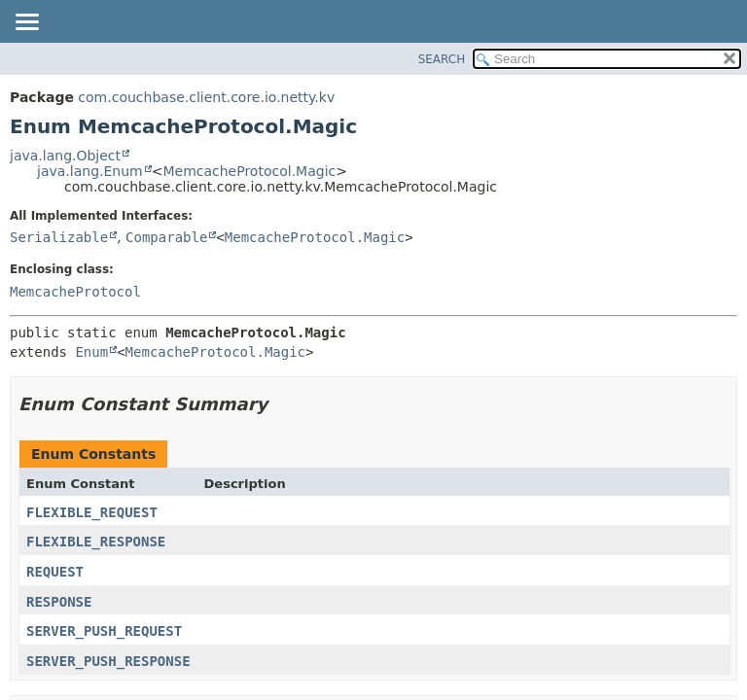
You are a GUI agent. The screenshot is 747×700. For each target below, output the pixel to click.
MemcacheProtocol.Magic (249, 171)
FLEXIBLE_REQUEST (92, 512)
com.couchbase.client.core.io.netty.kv (206, 97)
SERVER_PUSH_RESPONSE (108, 661)
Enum (91, 352)
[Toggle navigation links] (26, 23)
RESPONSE (59, 602)
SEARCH (442, 59)
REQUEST (55, 572)
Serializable (59, 237)
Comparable (166, 237)
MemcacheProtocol (75, 292)
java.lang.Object (65, 156)
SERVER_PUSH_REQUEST (104, 631)
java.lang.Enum (90, 171)
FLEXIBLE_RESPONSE (96, 542)
